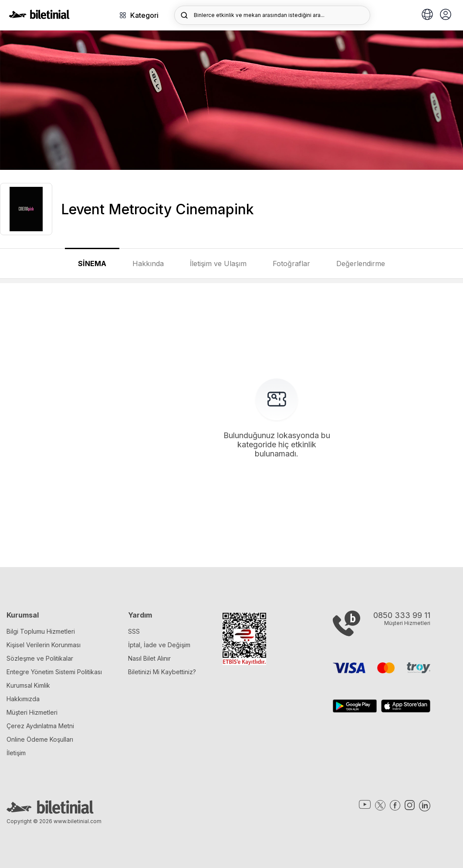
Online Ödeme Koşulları (40, 739)
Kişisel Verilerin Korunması (44, 645)
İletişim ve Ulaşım (218, 263)
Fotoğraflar (291, 263)
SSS (134, 631)
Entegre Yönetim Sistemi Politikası (54, 672)
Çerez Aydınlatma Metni (40, 726)
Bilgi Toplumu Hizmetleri (41, 631)
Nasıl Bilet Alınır (149, 658)
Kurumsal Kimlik (28, 685)
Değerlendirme (361, 263)
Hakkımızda (23, 699)
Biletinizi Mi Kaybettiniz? (162, 672)
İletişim (16, 753)
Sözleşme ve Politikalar (40, 658)
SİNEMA (92, 263)
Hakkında (148, 263)
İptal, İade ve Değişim (159, 645)
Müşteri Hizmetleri (32, 712)
